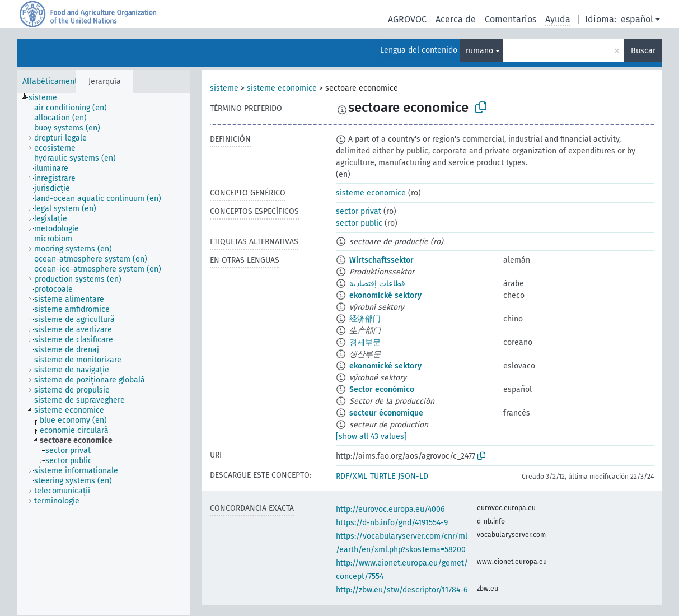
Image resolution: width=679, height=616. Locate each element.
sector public (359, 223)
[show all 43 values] (371, 437)
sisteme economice (282, 88)
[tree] (104, 354)
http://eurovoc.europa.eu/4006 (390, 509)
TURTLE (383, 476)
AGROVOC (407, 19)
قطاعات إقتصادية (377, 284)
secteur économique (386, 413)
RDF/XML (352, 476)
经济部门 (365, 319)
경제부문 (365, 342)
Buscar (643, 51)
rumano (479, 51)
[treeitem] (48, 98)
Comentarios (511, 19)
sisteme (224, 88)
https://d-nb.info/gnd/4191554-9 (392, 523)
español (637, 19)
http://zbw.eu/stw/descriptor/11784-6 (402, 590)
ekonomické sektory (385, 295)
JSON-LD (413, 476)
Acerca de (456, 19)
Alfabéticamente (52, 81)
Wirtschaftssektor (381, 260)
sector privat (359, 211)
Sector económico (382, 389)
